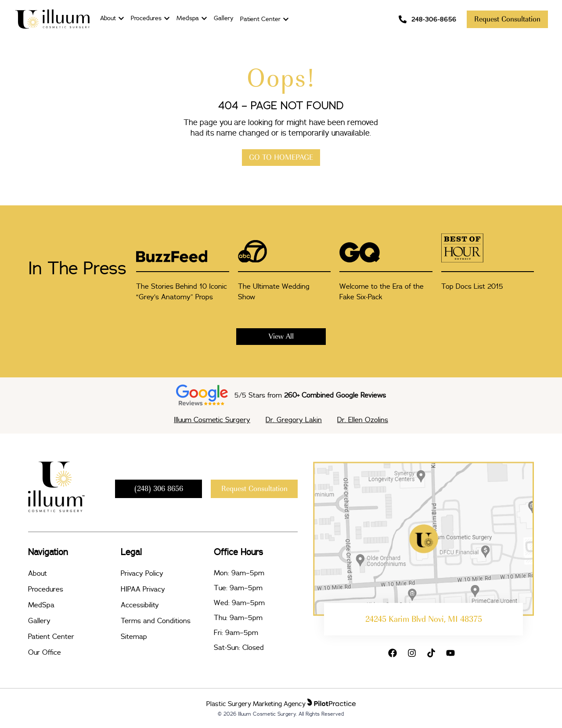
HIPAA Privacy (143, 589)
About (38, 573)
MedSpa (41, 605)
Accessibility (140, 605)
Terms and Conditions (156, 620)
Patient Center (51, 636)
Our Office (45, 652)
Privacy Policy (142, 573)
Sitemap (134, 636)
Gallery (39, 620)
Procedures (46, 589)
